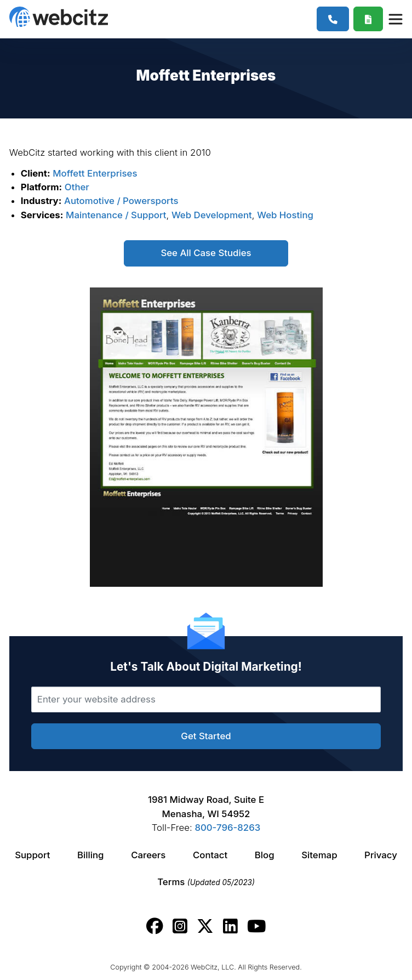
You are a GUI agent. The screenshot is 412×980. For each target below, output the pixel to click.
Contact (210, 855)
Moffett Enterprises (95, 173)
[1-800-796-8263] (333, 19)
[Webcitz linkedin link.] (230, 926)
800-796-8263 (227, 828)
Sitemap (319, 855)
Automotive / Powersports (121, 201)
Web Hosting (285, 215)
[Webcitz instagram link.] (180, 926)
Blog (265, 855)
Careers (148, 855)
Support (32, 855)
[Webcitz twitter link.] (205, 926)
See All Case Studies (206, 253)
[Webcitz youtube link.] (256, 926)
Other (77, 187)
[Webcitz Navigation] (395, 19)
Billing (90, 855)
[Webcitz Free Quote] (368, 19)
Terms (206, 882)
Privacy (381, 855)
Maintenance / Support (116, 215)
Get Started (206, 736)
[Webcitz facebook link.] (155, 926)
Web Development (212, 215)
